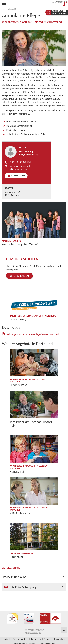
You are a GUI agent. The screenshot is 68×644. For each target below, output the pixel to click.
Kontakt (6, 639)
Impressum (36, 639)
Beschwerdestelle (20, 639)
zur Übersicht (9, 9)
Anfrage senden (18, 176)
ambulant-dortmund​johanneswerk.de (20, 168)
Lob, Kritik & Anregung (20, 587)
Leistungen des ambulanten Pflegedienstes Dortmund (33, 334)
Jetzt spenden (19, 276)
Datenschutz (60, 639)
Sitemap (47, 639)
